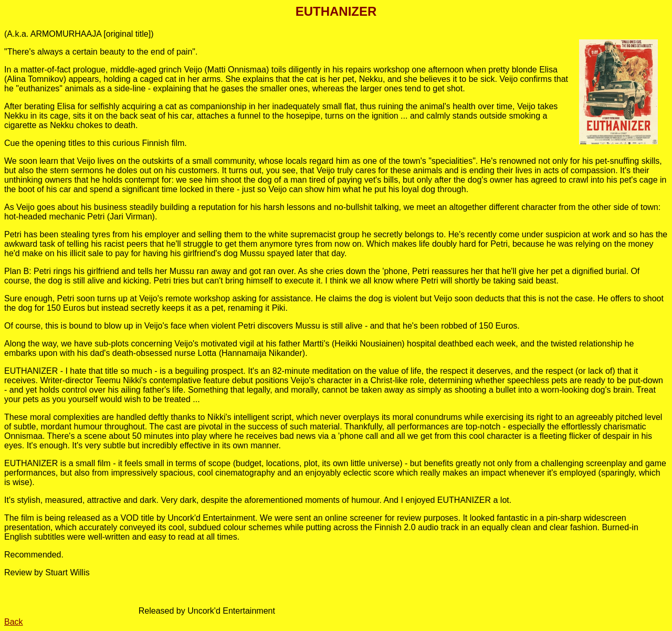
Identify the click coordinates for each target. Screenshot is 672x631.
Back (14, 622)
